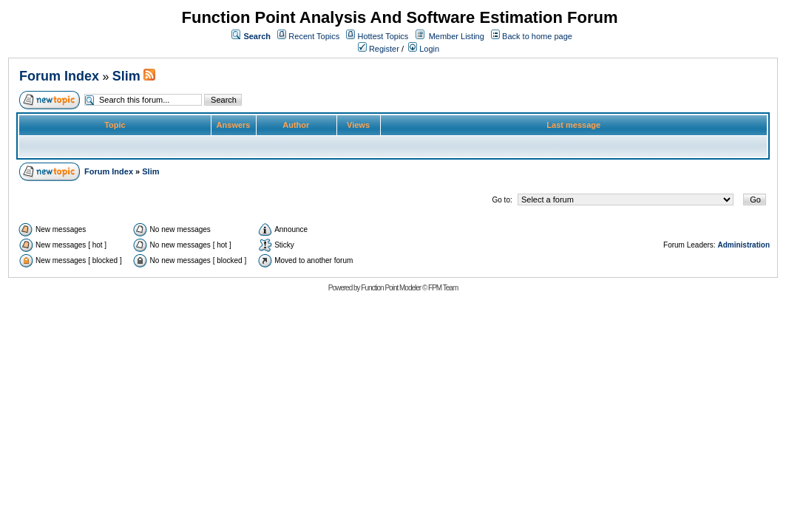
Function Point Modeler (391, 288)
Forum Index (59, 76)
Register (379, 49)
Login (424, 49)
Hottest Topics (383, 36)
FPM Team (443, 288)
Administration (743, 245)
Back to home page (537, 36)
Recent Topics (314, 36)
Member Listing (457, 36)
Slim (126, 76)
